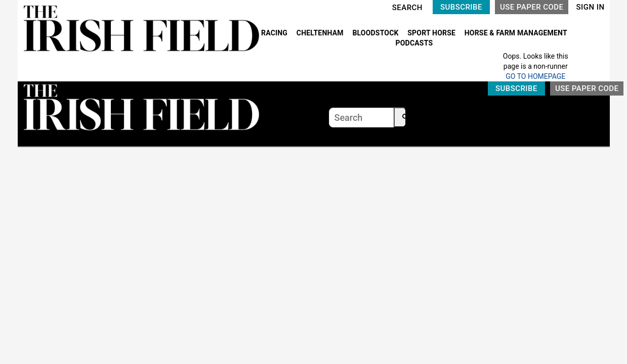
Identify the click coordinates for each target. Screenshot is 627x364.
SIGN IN (590, 7)
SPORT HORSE (432, 33)
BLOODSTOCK (376, 33)
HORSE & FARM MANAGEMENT (516, 33)
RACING (275, 33)
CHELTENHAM (321, 33)
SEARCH (407, 8)
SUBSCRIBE (461, 7)
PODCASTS (414, 43)
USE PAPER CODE (532, 7)
